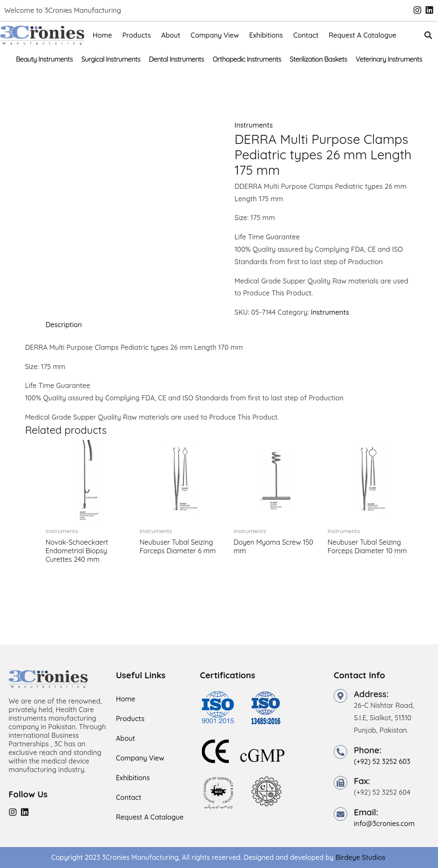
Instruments (253, 125)
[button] (428, 35)
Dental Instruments (176, 59)
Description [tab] (64, 325)
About (171, 35)
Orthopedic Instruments (247, 59)
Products (137, 35)
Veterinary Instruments (389, 59)
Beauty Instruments (44, 59)
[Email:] (340, 814)
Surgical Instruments (111, 59)
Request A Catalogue (363, 35)
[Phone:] (340, 752)
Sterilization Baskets (318, 59)
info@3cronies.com (384, 823)
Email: (366, 812)
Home (102, 35)
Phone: (367, 750)
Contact (306, 35)
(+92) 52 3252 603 (382, 761)
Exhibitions (266, 35)
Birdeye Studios (360, 857)
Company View (215, 35)
